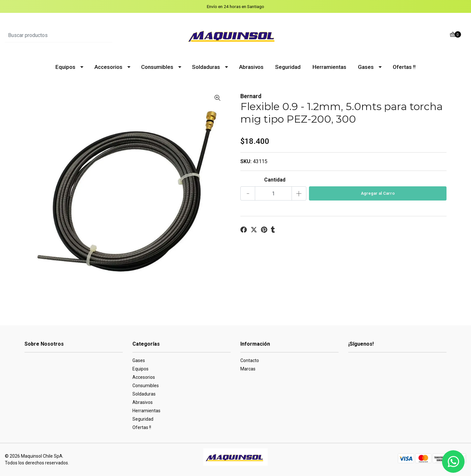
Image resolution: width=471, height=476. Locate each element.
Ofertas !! (404, 67)
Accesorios (108, 67)
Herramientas (329, 67)
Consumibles (157, 67)
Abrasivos (251, 67)
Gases (366, 67)
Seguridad (288, 67)
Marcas (248, 369)
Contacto (250, 360)
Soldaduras (206, 67)
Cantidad (275, 180)
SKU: (246, 161)
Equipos (65, 67)
